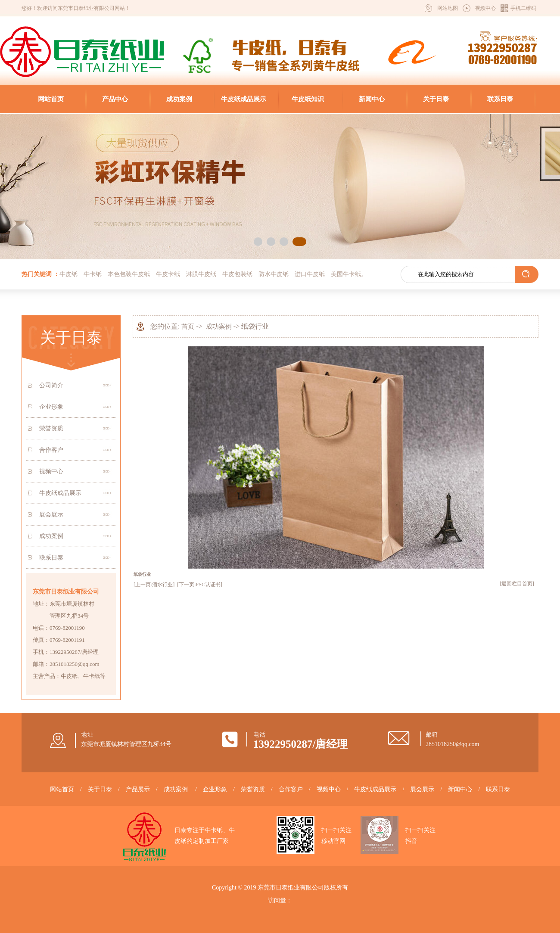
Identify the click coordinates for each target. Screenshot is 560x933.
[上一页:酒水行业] (154, 585)
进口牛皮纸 (310, 274)
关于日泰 (436, 99)
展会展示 (51, 515)
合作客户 (51, 450)
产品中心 (115, 99)
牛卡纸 (93, 274)
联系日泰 (500, 99)
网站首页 (51, 99)
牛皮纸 (68, 274)
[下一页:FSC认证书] (200, 585)
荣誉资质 (51, 428)
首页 (188, 327)
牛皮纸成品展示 (244, 99)
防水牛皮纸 (274, 274)
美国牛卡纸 (346, 274)
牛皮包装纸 (237, 274)
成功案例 (179, 99)
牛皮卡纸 (168, 274)
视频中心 (485, 8)
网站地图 (448, 8)
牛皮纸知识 (308, 99)
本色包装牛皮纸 (129, 274)
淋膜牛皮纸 (201, 274)
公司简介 (51, 385)
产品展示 (138, 789)
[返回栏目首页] (517, 584)
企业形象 (51, 407)
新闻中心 (372, 99)
